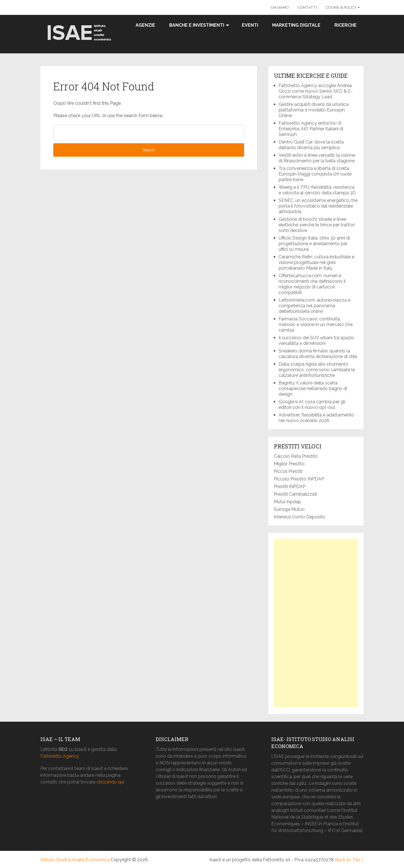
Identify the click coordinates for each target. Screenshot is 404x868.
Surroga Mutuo (289, 509)
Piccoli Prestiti (288, 471)
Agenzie (145, 25)
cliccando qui (110, 782)
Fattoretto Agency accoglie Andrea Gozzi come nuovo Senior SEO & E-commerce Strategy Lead (316, 91)
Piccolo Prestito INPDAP (299, 479)
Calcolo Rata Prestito (296, 456)
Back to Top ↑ (349, 860)
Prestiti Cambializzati (295, 494)
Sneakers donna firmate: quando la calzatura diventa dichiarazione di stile (318, 354)
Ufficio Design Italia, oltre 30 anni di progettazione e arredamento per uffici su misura (314, 244)
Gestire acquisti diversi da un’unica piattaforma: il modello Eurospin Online (314, 110)
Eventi (250, 25)
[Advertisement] (316, 623)
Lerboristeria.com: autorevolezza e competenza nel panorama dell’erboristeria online (315, 306)
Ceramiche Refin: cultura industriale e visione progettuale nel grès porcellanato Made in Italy (316, 262)
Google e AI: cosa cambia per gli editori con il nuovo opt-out (312, 405)
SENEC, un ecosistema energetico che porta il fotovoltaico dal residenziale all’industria (318, 206)
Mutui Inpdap (287, 502)
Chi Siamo (280, 7)
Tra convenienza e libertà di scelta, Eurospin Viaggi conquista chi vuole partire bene (315, 174)
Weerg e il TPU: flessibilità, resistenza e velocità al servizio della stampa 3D (318, 190)
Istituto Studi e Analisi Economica (75, 860)
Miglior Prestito (289, 464)
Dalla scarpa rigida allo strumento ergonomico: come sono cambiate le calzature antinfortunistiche (317, 370)
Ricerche (346, 25)
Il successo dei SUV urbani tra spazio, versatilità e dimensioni (317, 340)
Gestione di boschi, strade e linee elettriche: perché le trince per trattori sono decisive (317, 225)
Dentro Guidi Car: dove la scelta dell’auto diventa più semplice (311, 145)
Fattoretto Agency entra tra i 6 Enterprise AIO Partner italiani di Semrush (311, 129)
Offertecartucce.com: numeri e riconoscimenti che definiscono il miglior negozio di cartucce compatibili (312, 284)
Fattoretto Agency (59, 756)
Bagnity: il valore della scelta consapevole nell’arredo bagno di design (313, 389)
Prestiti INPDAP (290, 487)
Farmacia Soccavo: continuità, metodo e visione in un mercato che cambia (316, 324)
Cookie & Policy (341, 7)
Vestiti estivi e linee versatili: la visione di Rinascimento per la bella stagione (317, 158)
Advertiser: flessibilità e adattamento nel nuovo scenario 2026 (316, 418)
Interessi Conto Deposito (299, 517)
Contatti (307, 7)
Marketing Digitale (296, 25)
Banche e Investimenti (197, 25)
